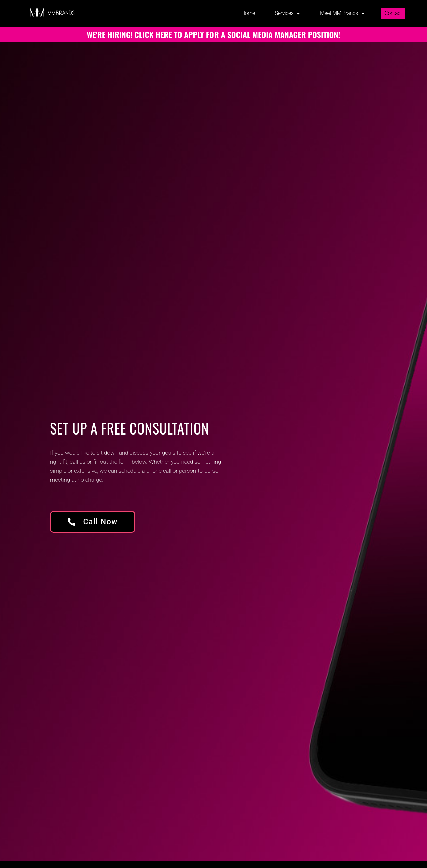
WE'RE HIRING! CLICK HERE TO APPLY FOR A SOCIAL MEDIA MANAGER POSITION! (214, 34)
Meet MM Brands (342, 13)
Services (287, 13)
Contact (393, 13)
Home (248, 13)
